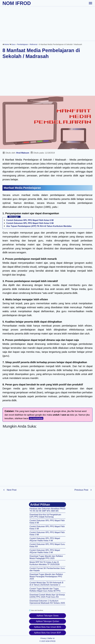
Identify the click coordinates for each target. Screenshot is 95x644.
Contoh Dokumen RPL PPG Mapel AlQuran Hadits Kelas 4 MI (45, 539)
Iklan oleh (36, 610)
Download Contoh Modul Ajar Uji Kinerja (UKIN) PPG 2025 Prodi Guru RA (47, 596)
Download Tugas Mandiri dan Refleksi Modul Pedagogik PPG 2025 (46, 557)
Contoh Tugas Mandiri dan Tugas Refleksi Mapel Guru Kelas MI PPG (45, 590)
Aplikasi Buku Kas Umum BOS (47, 627)
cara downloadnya (36, 418)
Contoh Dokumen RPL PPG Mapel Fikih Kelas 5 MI (30, 223)
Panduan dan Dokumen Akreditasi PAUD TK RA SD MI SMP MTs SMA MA (47, 510)
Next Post (12, 490)
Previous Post (81, 490)
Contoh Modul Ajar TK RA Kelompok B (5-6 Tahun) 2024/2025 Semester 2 (46, 584)
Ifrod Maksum (23, 153)
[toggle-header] (90, 3)
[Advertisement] (47, 23)
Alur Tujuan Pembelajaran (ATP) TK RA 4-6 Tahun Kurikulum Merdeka (39, 226)
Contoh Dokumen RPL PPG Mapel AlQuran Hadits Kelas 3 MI (45, 551)
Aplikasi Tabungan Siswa (48, 616)
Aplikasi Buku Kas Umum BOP (47, 633)
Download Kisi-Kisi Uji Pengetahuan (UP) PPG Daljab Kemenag (45, 516)
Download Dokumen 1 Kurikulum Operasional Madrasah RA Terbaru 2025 (47, 602)
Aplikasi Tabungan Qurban (47, 621)
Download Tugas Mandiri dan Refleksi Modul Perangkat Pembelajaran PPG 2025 (46, 577)
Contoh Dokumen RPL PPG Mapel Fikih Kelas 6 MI (30, 220)
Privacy (43, 638)
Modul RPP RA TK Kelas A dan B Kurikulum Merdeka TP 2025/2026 (45, 563)
